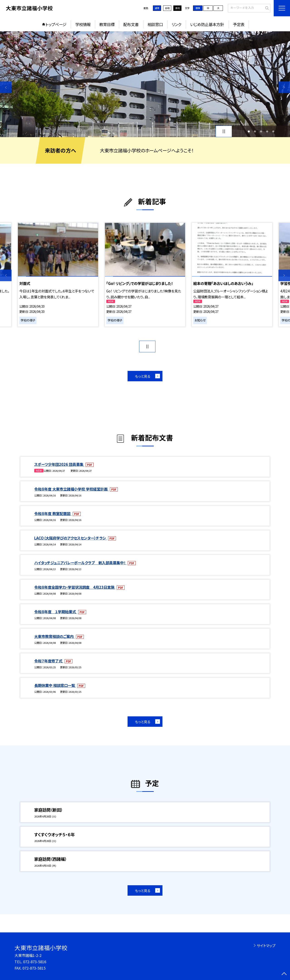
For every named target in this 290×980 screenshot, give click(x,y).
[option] (145, 84)
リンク (176, 24)
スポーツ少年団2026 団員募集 (59, 464)
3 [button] (261, 131)
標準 (198, 8)
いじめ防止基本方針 (207, 24)
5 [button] (273, 131)
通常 (157, 8)
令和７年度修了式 (49, 661)
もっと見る (143, 376)
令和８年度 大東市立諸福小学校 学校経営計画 (71, 489)
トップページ (56, 24)
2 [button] (255, 131)
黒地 (177, 8)
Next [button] (284, 87)
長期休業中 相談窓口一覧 (55, 685)
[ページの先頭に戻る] (284, 974)
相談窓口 (155, 24)
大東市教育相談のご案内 (54, 636)
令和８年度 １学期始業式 (56, 612)
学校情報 (83, 24)
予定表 (239, 24)
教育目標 (107, 24)
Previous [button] (6, 87)
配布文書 (131, 24)
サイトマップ (266, 946)
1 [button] (249, 131)
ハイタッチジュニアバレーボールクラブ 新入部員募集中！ (80, 563)
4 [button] (267, 131)
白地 (167, 8)
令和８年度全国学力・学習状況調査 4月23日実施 (75, 587)
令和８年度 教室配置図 (53, 513)
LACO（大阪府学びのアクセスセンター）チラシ (70, 538)
